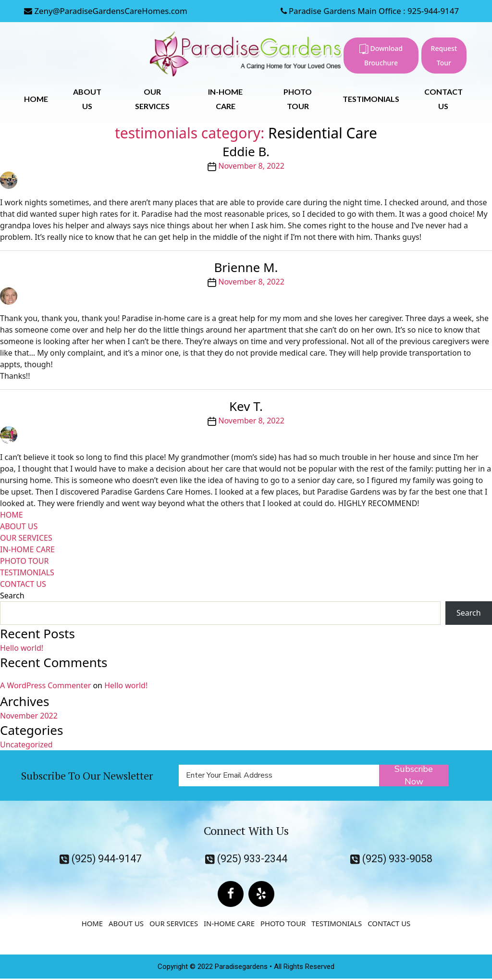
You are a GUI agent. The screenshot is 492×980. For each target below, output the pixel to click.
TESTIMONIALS (371, 99)
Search (12, 595)
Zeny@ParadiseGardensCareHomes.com (106, 11)
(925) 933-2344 (246, 859)
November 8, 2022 (251, 166)
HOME (36, 99)
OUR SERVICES (26, 538)
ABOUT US (19, 526)
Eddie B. (246, 151)
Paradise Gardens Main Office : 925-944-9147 (368, 11)
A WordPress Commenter (45, 685)
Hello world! (22, 648)
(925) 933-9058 (391, 859)
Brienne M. (246, 267)
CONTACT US (23, 584)
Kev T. (246, 406)
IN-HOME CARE (27, 549)
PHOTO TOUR (25, 561)
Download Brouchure (381, 56)
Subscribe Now (414, 775)
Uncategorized (26, 744)
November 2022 (29, 716)
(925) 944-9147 (101, 859)
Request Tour (444, 56)
